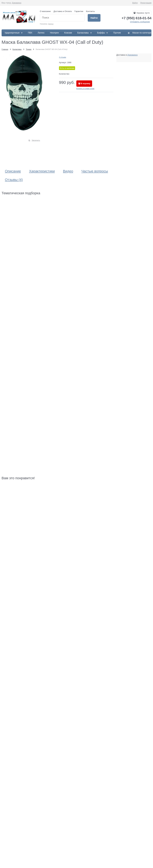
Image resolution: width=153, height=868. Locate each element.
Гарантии (79, 11)
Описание (13, 171)
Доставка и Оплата (63, 11)
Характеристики (42, 171)
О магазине (45, 11)
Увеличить (36, 140)
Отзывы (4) (14, 180)
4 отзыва (63, 57)
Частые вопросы (95, 171)
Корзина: (143, 13)
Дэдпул (51, 24)
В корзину (86, 84)
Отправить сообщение (140, 22)
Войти (135, 3)
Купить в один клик (85, 89)
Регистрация (146, 3)
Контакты (90, 11)
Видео (68, 171)
